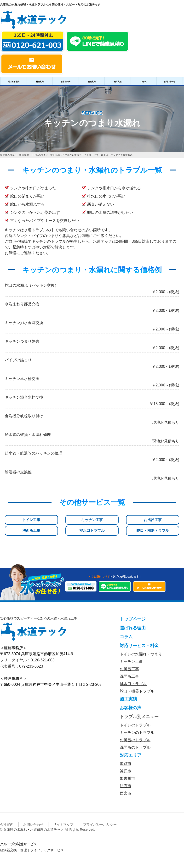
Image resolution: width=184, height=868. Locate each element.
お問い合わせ (170, 82)
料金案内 (40, 82)
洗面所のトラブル (135, 740)
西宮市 (126, 786)
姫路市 (126, 756)
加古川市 (127, 771)
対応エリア (131, 748)
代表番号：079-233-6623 (22, 659)
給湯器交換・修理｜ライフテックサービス (32, 843)
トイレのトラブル (135, 718)
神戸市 (126, 764)
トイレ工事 (18, 520)
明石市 (126, 778)
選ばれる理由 (14, 82)
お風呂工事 (77, 520)
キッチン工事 (47, 520)
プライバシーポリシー (100, 817)
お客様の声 (66, 82)
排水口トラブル (137, 522)
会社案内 (92, 82)
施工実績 (118, 82)
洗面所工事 (107, 520)
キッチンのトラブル (137, 725)
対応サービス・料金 (139, 638)
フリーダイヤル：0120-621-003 (27, 653)
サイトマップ (63, 817)
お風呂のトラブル (135, 733)
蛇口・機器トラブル (166, 522)
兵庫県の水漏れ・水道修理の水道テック (34, 822)
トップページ (133, 612)
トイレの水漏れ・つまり (141, 647)
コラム (144, 82)
